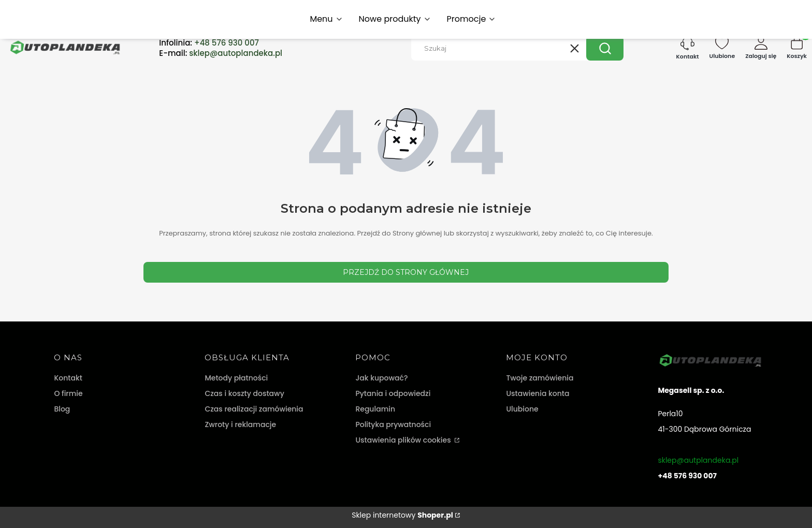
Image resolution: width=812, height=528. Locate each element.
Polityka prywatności (393, 424)
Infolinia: (209, 43)
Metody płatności (236, 378)
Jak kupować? (381, 378)
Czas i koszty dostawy (244, 393)
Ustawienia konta (538, 393)
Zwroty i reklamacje (240, 424)
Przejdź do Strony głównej (406, 272)
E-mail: (221, 53)
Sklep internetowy (402, 515)
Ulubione (522, 409)
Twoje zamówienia (540, 378)
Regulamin (375, 409)
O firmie (68, 393)
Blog (62, 409)
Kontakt (68, 378)
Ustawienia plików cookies (404, 440)
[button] (605, 48)
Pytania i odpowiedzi (393, 393)
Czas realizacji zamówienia (254, 409)
